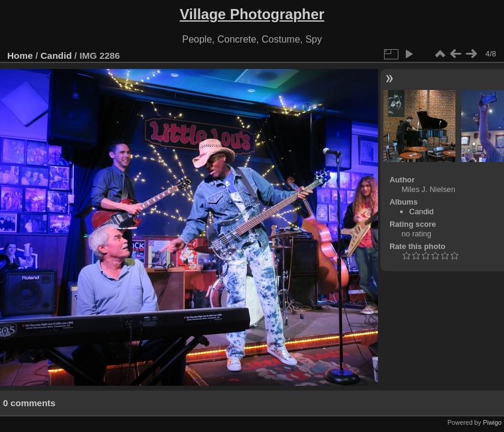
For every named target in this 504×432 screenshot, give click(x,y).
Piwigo (492, 422)
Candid (56, 55)
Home (20, 55)
